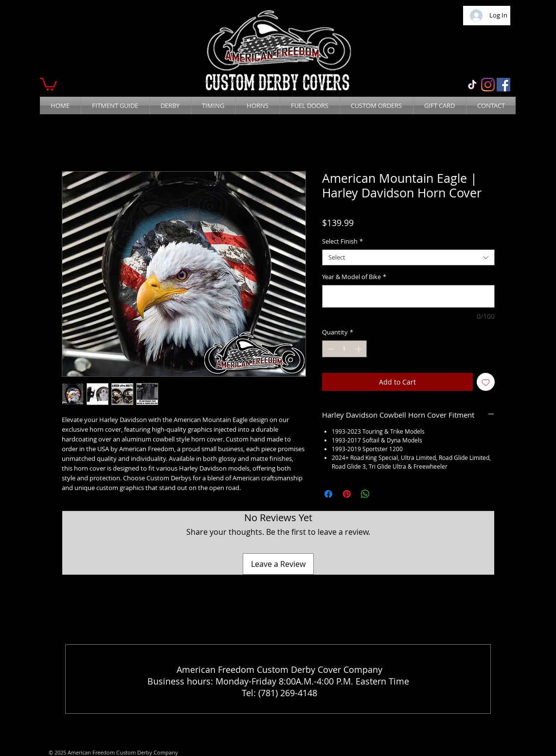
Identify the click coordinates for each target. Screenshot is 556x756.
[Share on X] (384, 494)
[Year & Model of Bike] (408, 296)
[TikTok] (472, 85)
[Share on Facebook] (328, 494)
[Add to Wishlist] (486, 382)
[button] (48, 83)
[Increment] (359, 349)
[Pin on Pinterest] (347, 494)
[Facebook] (503, 85)
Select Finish (342, 242)
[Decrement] (329, 349)
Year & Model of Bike (354, 277)
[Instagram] (488, 85)
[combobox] (408, 258)
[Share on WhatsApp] (365, 494)
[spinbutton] (344, 349)
